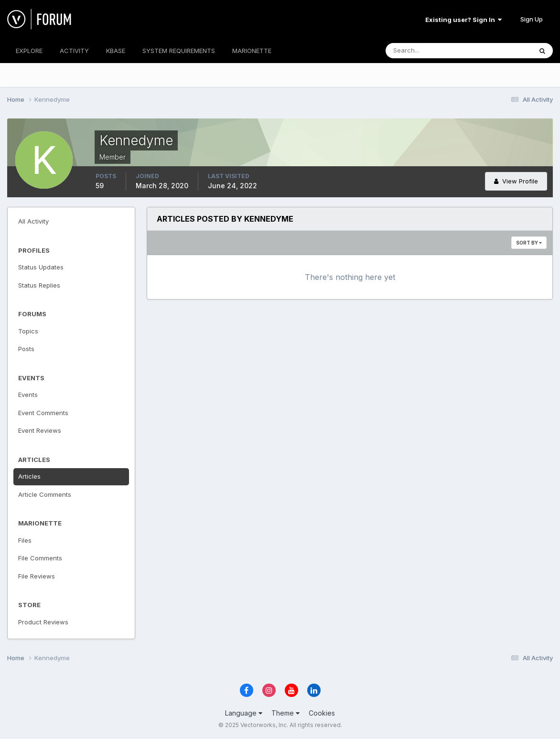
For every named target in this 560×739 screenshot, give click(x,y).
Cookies (322, 713)
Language (244, 713)
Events (28, 395)
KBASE (116, 51)
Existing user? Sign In (463, 20)
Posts (26, 349)
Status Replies (39, 285)
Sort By (529, 243)
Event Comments (43, 413)
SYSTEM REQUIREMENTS (179, 51)
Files (25, 540)
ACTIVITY (74, 51)
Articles (29, 476)
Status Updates (41, 267)
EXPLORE (29, 51)
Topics (28, 331)
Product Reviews (43, 622)
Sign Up (532, 19)
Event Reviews (40, 430)
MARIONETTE (252, 51)
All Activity (33, 221)
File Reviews (37, 576)
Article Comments (45, 494)
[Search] (428, 51)
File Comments (40, 558)
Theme (285, 713)
